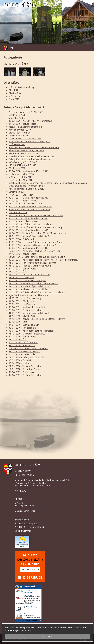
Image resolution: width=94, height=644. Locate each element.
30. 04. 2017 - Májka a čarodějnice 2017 (28, 198)
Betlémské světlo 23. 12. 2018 (23, 153)
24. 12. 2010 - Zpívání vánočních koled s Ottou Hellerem (37, 319)
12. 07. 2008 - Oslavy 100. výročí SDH (27, 357)
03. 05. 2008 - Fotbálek (20, 360)
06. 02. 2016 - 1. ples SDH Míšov (24, 221)
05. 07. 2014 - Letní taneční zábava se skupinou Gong (35, 242)
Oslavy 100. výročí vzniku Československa (29, 159)
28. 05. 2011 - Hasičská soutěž (24, 304)
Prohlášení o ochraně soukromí (29, 527)
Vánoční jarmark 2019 (20, 130)
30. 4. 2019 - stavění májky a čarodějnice (29, 142)
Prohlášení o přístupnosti (26, 523)
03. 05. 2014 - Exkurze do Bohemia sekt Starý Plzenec (35, 245)
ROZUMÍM (47, 636)
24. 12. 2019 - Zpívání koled (22, 124)
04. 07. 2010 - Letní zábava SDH (24, 325)
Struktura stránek (23, 531)
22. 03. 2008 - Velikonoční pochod (25, 366)
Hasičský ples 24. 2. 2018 (21, 180)
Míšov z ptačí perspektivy (21, 87)
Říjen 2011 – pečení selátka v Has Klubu (29, 295)
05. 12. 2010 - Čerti (18, 322)
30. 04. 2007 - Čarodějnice (21, 372)
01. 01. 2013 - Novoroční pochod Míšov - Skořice (32, 263)
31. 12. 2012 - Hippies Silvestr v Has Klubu (30, 266)
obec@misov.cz (28, 511)
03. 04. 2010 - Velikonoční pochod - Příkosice (31, 331)
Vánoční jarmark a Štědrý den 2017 (26, 189)
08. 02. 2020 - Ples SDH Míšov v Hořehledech (31, 121)
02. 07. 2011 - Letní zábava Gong (25, 298)
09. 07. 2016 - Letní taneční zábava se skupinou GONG (36, 215)
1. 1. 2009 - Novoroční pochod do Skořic (28, 348)
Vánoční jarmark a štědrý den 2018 (26, 150)
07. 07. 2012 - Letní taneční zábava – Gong (30, 275)
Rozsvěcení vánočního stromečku (25, 127)
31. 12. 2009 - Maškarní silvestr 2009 (27, 334)
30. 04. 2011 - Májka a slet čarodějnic (27, 307)
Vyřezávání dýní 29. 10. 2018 (23, 162)
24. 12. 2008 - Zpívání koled (22, 354)
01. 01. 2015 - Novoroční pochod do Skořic (30, 236)
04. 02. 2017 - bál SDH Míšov (23, 201)
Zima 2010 (14, 99)
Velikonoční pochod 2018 (21, 174)
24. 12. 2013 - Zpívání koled (22, 254)
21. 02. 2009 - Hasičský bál (22, 345)
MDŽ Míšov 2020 (17, 118)
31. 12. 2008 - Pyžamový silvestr (24, 351)
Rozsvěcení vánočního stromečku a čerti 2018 (31, 156)
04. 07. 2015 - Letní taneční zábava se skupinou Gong (35, 227)
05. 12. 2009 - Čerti (18, 340)
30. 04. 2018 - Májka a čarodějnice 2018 (28, 171)
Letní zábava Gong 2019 (21, 133)
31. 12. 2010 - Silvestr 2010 (22, 316)
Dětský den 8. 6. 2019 (19, 136)
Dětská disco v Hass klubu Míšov (25, 139)
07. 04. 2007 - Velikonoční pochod (25, 375)
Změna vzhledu (22, 520)
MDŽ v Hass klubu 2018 (20, 177)
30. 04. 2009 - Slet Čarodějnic (23, 343)
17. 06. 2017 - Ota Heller (21, 195)
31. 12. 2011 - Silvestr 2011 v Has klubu (28, 289)
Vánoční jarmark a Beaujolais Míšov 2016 (29, 209)
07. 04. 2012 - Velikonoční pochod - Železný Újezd (33, 283)
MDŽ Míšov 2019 (17, 144)
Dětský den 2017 (17, 192)
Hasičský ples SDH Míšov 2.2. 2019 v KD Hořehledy (34, 147)
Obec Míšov (14, 90)
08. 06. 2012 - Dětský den (21, 277)
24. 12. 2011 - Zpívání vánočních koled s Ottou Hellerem (37, 292)
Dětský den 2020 (17, 115)
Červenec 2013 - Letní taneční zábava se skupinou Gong (37, 257)
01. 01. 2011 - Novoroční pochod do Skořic (30, 313)
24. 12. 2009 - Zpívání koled (22, 337)
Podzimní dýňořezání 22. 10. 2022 (26, 112)
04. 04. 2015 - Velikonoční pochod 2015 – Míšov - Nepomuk (38, 233)
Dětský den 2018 (17, 168)
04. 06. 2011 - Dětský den (21, 301)
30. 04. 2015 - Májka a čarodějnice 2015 (28, 230)
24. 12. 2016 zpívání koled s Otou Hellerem (30, 207)
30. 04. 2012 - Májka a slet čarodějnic (27, 280)
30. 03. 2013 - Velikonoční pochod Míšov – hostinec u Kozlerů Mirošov (43, 260)
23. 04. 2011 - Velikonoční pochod (25, 310)
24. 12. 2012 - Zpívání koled (22, 269)
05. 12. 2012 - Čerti (18, 272)
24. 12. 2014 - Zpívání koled (22, 239)
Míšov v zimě (15, 96)
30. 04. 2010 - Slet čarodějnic (23, 328)
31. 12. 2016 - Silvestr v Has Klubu (26, 204)
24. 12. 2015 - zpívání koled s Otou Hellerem (31, 224)
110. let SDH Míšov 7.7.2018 (22, 165)
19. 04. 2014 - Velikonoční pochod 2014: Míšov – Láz (34, 251)
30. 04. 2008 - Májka (19, 363)
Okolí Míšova (15, 93)
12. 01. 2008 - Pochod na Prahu (24, 369)
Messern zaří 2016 (18, 212)
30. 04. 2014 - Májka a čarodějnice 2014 (28, 248)
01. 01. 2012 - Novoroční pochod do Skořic (30, 286)
